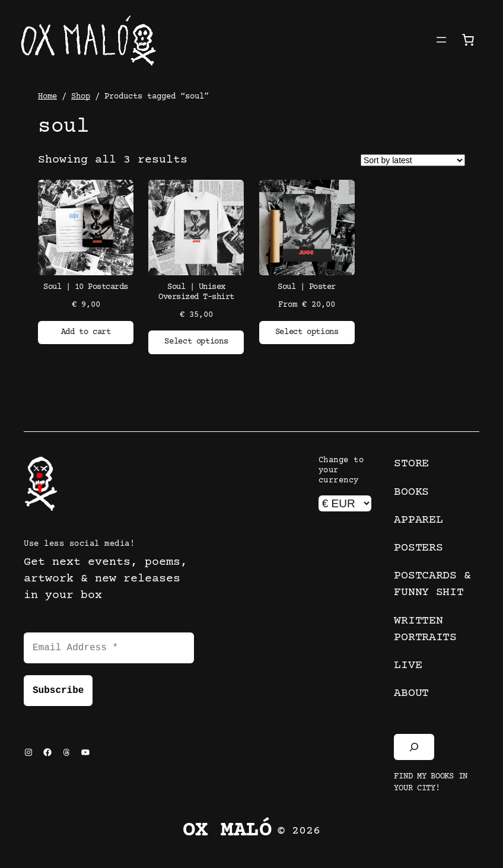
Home (47, 97)
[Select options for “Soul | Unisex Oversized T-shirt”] (196, 342)
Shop (81, 97)
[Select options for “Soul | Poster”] (307, 333)
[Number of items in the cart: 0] (468, 40)
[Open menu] (441, 40)
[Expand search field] (414, 747)
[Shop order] (413, 160)
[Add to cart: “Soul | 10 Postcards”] (86, 333)
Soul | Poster (307, 287)
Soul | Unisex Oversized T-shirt (196, 292)
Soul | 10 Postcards (86, 287)
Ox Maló (227, 831)
